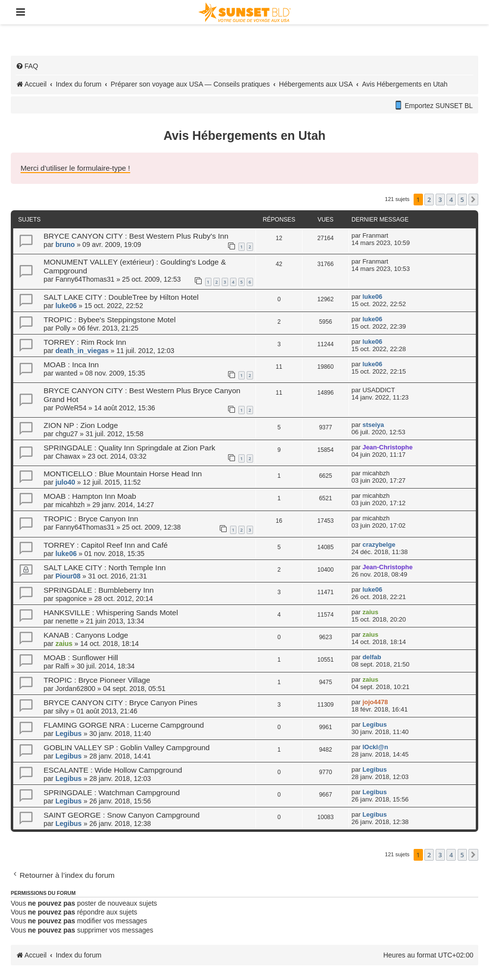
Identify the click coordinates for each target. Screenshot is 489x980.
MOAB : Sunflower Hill (81, 657)
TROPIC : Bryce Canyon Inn (91, 519)
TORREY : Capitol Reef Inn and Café (106, 545)
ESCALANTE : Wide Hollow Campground (113, 770)
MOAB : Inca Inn (71, 365)
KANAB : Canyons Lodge (86, 635)
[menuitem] (27, 66)
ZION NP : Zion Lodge (81, 425)
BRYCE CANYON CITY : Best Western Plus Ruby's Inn (136, 236)
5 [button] (462, 200)
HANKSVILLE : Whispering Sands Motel (111, 612)
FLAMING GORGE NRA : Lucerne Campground (124, 725)
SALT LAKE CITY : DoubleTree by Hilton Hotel (121, 297)
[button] (473, 200)
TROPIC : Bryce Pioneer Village (97, 680)
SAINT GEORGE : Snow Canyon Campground (122, 815)
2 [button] (429, 200)
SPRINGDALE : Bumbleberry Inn (99, 590)
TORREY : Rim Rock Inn (85, 342)
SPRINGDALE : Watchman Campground (112, 792)
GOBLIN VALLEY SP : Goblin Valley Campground (127, 747)
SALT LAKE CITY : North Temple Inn (105, 568)
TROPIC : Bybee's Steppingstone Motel (110, 320)
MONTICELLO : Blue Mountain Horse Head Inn (123, 474)
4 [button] (451, 200)
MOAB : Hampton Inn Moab (90, 496)
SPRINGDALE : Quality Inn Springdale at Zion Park (129, 448)
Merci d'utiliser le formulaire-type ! (75, 168)
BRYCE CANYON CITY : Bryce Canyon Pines (120, 702)
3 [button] (440, 200)
